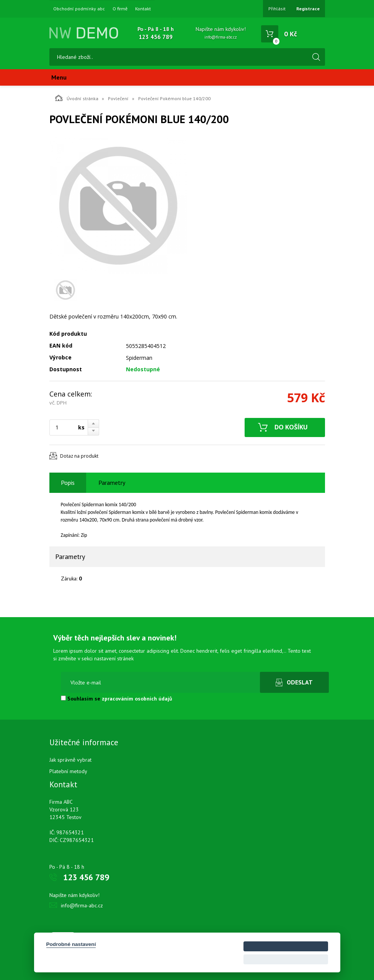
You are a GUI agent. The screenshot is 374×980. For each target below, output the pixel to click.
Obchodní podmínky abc (79, 9)
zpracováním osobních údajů (137, 699)
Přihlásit (277, 9)
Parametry (112, 483)
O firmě (120, 9)
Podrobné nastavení (71, 944)
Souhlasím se (117, 699)
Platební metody (68, 771)
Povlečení (118, 98)
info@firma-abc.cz (221, 37)
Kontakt (143, 9)
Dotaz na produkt (79, 456)
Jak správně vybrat (70, 760)
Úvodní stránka (77, 98)
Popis (68, 483)
